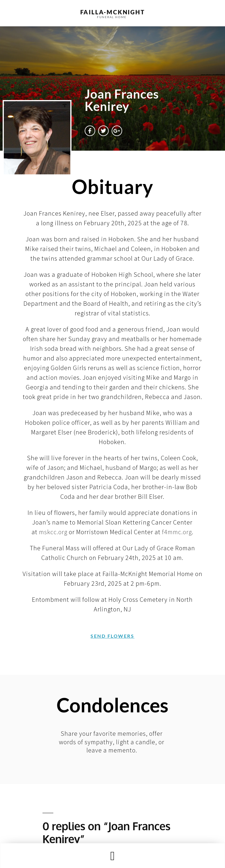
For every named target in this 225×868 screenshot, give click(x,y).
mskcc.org (53, 532)
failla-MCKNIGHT (113, 12)
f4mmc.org (177, 532)
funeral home (112, 17)
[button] (112, 856)
